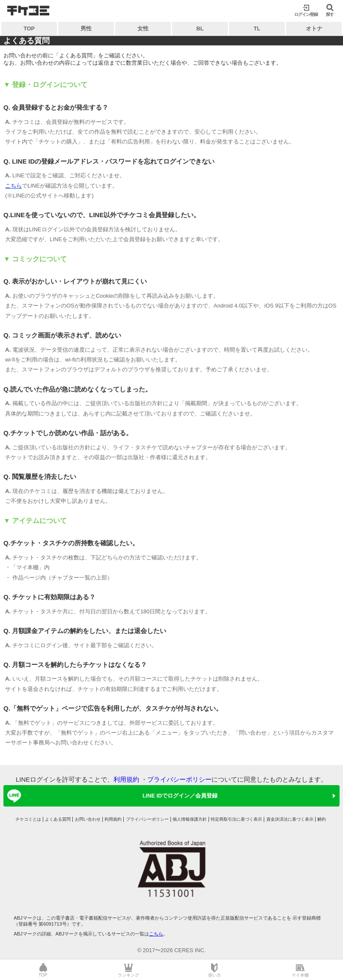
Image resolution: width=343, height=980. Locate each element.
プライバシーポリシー (179, 779)
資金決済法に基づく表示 (290, 819)
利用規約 (126, 779)
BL (200, 28)
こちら (13, 186)
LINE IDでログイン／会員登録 (111, 796)
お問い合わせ (88, 819)
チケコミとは (28, 819)
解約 (322, 819)
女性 (143, 28)
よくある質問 (58, 819)
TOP (29, 28)
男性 (86, 28)
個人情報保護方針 (190, 819)
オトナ (314, 28)
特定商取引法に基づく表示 (236, 819)
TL (257, 28)
